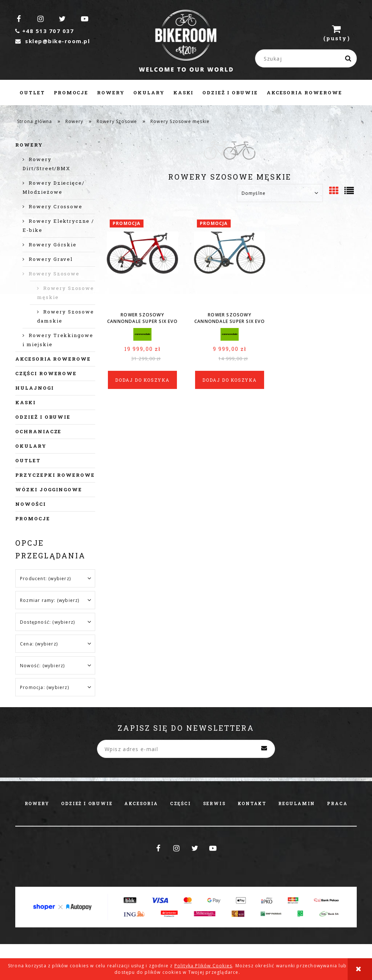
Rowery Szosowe (54, 274)
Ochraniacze (38, 431)
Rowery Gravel (51, 259)
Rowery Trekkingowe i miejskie (58, 340)
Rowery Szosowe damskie (66, 316)
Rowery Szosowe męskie (66, 293)
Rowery (29, 145)
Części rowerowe (46, 373)
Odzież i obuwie (43, 417)
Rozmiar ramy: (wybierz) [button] (50, 600)
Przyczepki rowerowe (55, 475)
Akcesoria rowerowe (53, 359)
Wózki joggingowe (49, 489)
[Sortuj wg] (280, 193)
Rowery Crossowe (56, 206)
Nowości (31, 504)
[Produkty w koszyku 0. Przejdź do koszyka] (337, 33)
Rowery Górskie (53, 245)
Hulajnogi (35, 388)
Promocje (33, 518)
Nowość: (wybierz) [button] (42, 666)
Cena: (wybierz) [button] (39, 644)
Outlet (28, 460)
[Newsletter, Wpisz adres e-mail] (186, 749)
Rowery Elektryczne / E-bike (58, 225)
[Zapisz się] (264, 749)
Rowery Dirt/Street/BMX (46, 164)
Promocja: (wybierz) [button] (45, 687)
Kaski (26, 402)
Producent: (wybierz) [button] (45, 579)
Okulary (31, 446)
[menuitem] (32, 93)
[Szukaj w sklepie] (308, 58)
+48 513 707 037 (45, 31)
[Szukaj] (348, 58)
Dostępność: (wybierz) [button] (47, 622)
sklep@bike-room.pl (52, 41)
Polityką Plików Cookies (203, 966)
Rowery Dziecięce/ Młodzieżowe (54, 187)
